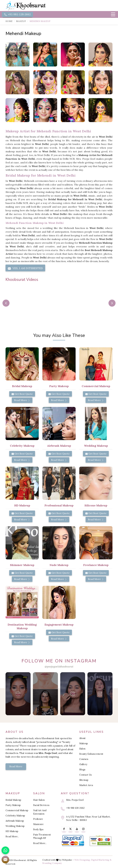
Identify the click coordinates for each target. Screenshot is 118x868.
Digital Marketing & (101, 860)
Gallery (83, 764)
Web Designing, (82, 860)
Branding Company (52, 863)
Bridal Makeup (13, 800)
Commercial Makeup (17, 810)
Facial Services (41, 805)
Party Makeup (13, 805)
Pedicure (38, 819)
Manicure (38, 824)
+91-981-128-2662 (17, 14)
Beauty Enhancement (91, 754)
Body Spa (38, 829)
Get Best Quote (22, 394)
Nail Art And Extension (40, 812)
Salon (82, 749)
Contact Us (85, 775)
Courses (84, 759)
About (82, 738)
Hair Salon (39, 800)
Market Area (86, 785)
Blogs (82, 769)
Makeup (21, 21)
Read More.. (12, 836)
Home (9, 21)
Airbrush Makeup (15, 821)
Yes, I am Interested (25, 268)
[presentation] (6, 303)
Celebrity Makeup (15, 816)
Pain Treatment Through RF (42, 836)
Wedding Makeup (15, 826)
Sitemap (84, 780)
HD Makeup (12, 831)
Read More (22, 400)
